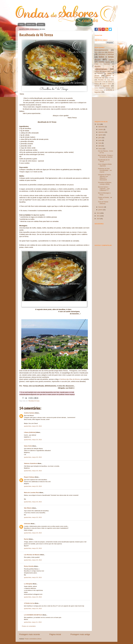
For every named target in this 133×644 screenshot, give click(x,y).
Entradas (97, 71)
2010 (99, 219)
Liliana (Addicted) (30, 432)
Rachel (26, 539)
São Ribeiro (28, 508)
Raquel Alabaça (29, 477)
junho (100, 140)
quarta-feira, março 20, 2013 (33, 426)
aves (103, 52)
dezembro (102, 127)
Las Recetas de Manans (32, 555)
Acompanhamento (101, 50)
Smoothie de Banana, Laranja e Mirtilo (105, 183)
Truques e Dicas (99, 90)
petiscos (111, 78)
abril (100, 146)
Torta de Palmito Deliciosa (103, 203)
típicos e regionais (102, 86)
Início (22, 24)
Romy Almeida (29, 566)
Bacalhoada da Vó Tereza (36, 35)
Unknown (27, 524)
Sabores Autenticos (31, 463)
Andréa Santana (29, 413)
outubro (101, 129)
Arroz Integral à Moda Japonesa (105, 165)
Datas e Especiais (102, 64)
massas (104, 71)
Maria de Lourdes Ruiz (31, 493)
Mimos (112, 71)
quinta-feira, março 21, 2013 (33, 622)
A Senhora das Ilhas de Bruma (69, 379)
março (101, 149)
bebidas (111, 52)
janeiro (101, 210)
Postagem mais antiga (80, 634)
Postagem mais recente (30, 634)
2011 (99, 216)
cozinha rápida (104, 62)
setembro (102, 132)
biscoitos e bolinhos (106, 54)
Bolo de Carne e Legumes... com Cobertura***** (104, 189)
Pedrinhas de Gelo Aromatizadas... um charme (105, 170)
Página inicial (55, 634)
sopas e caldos (107, 84)
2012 (99, 213)
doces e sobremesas (104, 68)
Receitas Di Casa (34, 401)
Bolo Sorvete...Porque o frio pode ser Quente (106, 156)
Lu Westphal (28, 584)
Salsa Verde (28, 446)
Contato (41, 24)
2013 (99, 124)
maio (100, 143)
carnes (111, 60)
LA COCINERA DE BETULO (33, 615)
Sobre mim (31, 24)
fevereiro (101, 207)
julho (100, 138)
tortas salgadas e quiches (103, 88)
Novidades (100, 74)
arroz (96, 52)
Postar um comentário (29, 626)
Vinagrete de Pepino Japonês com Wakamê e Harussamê (104, 177)
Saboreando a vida (100, 82)
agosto (101, 135)
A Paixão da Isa (29, 603)
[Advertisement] (105, 107)
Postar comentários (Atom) (33, 639)
